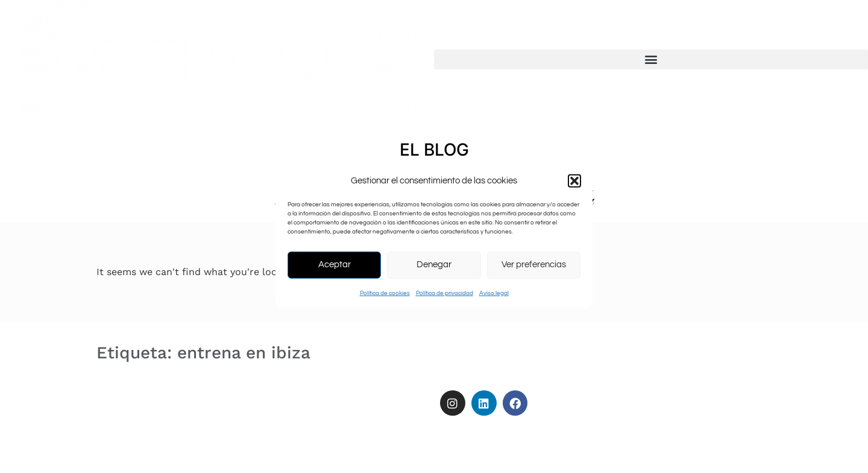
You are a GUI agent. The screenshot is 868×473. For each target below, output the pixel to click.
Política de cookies (385, 293)
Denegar (434, 265)
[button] (574, 181)
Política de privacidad (445, 293)
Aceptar (335, 265)
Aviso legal (494, 293)
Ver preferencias (534, 265)
